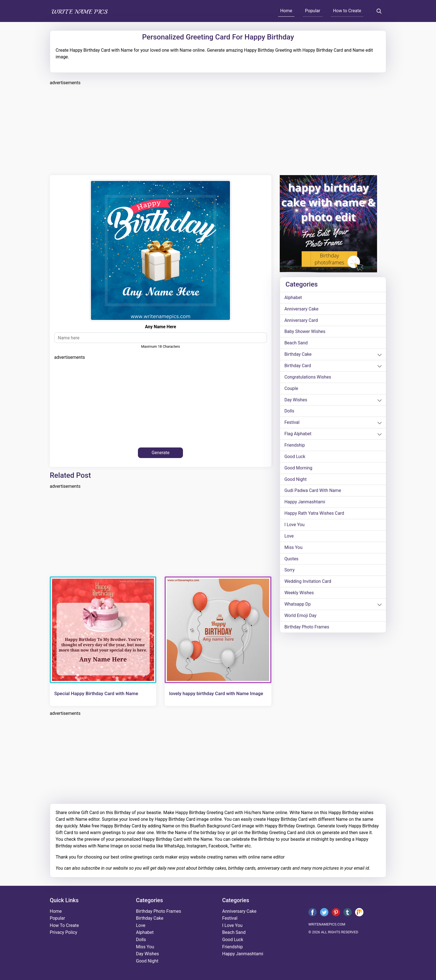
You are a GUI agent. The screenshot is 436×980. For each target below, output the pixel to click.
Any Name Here (160, 327)
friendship (295, 446)
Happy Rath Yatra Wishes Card (314, 514)
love (289, 537)
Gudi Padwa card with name (313, 491)
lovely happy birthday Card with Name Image (216, 693)
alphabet (293, 298)
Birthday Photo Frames (307, 628)
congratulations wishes (308, 377)
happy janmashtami (305, 503)
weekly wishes (299, 594)
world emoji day (301, 617)
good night (296, 480)
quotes (292, 560)
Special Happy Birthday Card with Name (96, 693)
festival (292, 423)
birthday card (298, 366)
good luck (295, 457)
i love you (295, 525)
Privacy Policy (64, 932)
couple (291, 389)
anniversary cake (302, 309)
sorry (290, 571)
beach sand (296, 343)
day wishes (296, 400)
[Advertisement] (217, 130)
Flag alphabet (298, 434)
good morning (298, 468)
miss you (293, 548)
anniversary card (301, 320)
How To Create (64, 925)
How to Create (347, 11)
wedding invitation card (308, 582)
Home (286, 11)
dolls (289, 411)
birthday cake (298, 355)
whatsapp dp (298, 605)
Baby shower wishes (305, 332)
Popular (313, 11)
